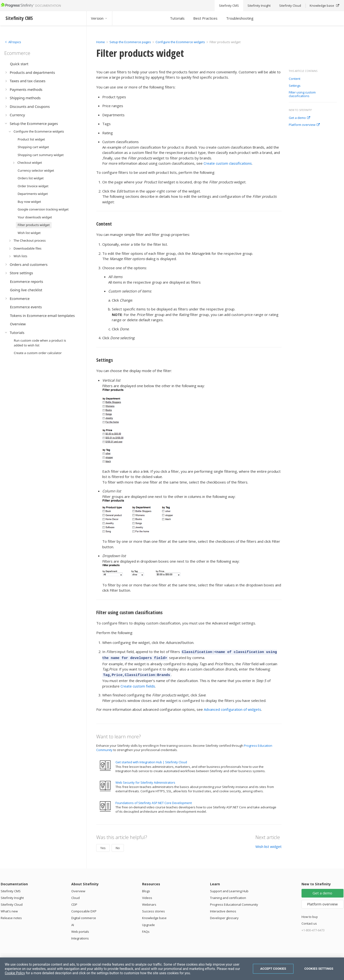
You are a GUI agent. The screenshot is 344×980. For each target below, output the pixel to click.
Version (99, 18)
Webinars (149, 902)
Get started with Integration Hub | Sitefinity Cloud (151, 760)
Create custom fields (138, 684)
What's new (9, 909)
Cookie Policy (15, 973)
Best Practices (205, 18)
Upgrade (148, 923)
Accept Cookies (273, 969)
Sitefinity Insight (12, 896)
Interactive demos (223, 909)
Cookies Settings (319, 969)
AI (73, 923)
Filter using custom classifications (302, 94)
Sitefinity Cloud (12, 902)
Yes (103, 846)
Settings (295, 86)
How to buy (310, 915)
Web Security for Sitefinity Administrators (145, 780)
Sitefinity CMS (11, 889)
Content (295, 79)
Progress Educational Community (234, 902)
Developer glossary (224, 916)
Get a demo (299, 118)
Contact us (309, 921)
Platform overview (304, 125)
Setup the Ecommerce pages (130, 42)
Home (101, 42)
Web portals (80, 929)
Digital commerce (84, 916)
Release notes (11, 916)
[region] (172, 969)
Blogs (146, 889)
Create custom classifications (228, 163)
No (118, 846)
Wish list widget (269, 844)
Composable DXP (84, 909)
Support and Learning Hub (229, 889)
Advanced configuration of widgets (232, 707)
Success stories (154, 909)
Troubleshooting (240, 18)
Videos (147, 896)
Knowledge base (154, 916)
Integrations (80, 936)
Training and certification (228, 896)
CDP (74, 902)
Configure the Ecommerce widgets (180, 42)
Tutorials (177, 18)
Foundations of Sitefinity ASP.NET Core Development (154, 801)
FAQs (146, 929)
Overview (78, 889)
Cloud (75, 896)
